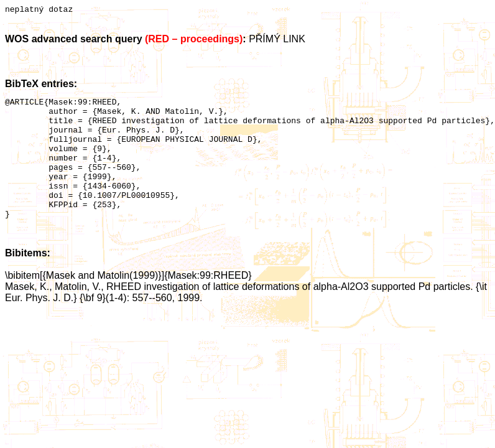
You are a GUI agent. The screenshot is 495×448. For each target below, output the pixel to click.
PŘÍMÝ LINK (277, 41)
